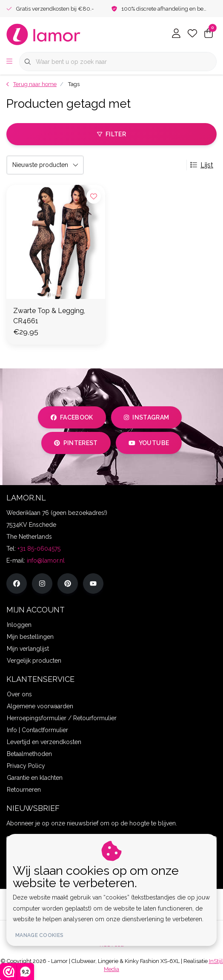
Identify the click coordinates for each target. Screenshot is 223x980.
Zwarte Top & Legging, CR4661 (49, 316)
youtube (149, 443)
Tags (74, 84)
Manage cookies (39, 935)
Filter (111, 134)
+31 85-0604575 (39, 549)
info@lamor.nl (46, 560)
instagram (146, 417)
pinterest (76, 443)
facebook (72, 417)
